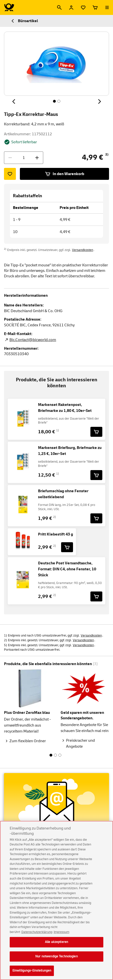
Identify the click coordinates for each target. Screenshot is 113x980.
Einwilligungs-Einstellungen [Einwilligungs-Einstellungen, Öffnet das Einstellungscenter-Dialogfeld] (32, 975)
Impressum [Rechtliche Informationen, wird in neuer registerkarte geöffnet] (61, 936)
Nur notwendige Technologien (56, 960)
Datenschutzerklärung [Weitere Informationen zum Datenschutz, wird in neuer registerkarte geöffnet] (37, 936)
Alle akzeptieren (56, 946)
